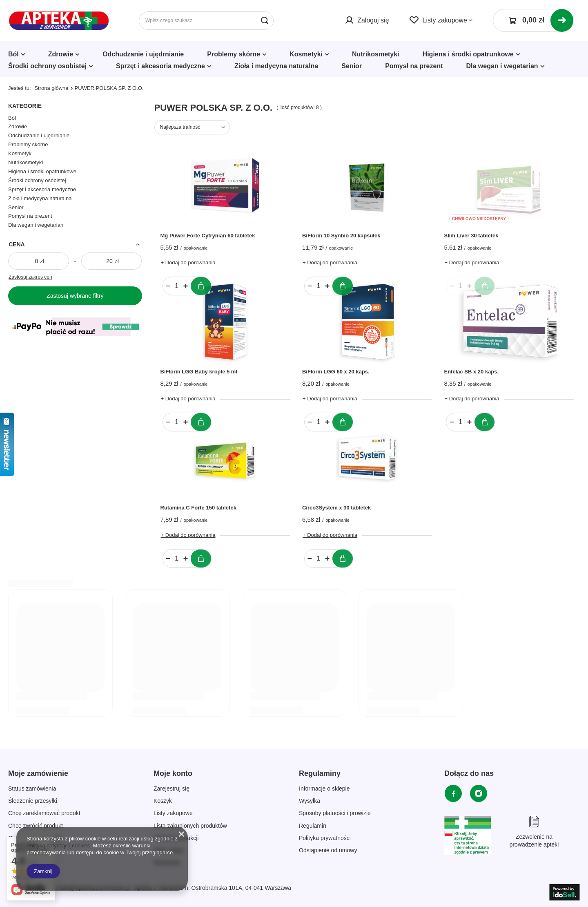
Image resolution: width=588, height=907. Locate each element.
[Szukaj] (264, 21)
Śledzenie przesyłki (33, 801)
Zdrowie (61, 54)
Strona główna (51, 88)
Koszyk (163, 801)
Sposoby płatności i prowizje (335, 813)
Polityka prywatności (325, 838)
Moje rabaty (168, 850)
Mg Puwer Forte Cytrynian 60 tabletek (208, 236)
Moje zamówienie (38, 773)
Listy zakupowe (445, 20)
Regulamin (313, 826)
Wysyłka (310, 801)
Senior (352, 66)
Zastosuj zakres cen (30, 277)
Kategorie (25, 106)
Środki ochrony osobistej (47, 66)
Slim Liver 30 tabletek (471, 236)
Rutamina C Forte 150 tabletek (198, 508)
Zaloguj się (373, 20)
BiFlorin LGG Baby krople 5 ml (199, 372)
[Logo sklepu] (59, 21)
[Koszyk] (533, 20)
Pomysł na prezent (414, 66)
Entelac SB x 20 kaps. (471, 372)
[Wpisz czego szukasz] (206, 21)
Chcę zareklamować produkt (44, 813)
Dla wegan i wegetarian (502, 66)
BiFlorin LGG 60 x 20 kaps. (336, 372)
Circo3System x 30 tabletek (336, 508)
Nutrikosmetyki (376, 54)
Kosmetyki (306, 54)
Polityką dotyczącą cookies (58, 846)
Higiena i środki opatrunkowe (468, 54)
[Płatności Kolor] (75, 338)
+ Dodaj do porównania (188, 262)
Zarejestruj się (171, 789)
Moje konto (173, 773)
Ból (13, 54)
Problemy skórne (234, 54)
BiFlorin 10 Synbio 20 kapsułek (341, 236)
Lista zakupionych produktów (190, 826)
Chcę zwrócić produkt (36, 826)
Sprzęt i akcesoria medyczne (160, 66)
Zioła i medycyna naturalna (276, 66)
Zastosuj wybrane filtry (75, 296)
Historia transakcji (176, 838)
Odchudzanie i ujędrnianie (143, 54)
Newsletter (167, 862)
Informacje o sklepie (324, 789)
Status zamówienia (32, 789)
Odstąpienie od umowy (328, 850)
